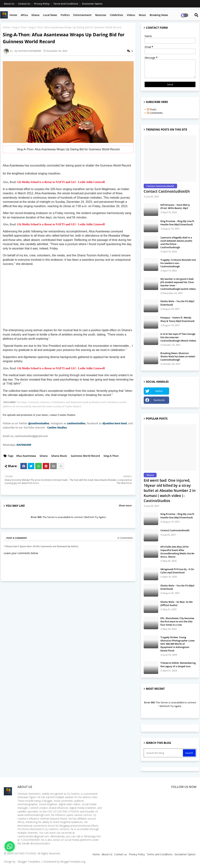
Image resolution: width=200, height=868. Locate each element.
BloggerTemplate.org (73, 862)
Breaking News (159, 15)
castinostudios (76, 423)
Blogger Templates (29, 862)
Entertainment (82, 15)
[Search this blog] (164, 753)
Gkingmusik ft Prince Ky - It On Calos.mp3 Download (177, 571)
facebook (159, 400)
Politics (65, 15)
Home (13, 15)
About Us (9, 4)
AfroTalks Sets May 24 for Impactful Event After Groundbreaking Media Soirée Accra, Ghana (177, 552)
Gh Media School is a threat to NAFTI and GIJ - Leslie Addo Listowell (61, 182)
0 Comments (125, 538)
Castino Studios (57, 428)
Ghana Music (59, 456)
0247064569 (24, 445)
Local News (50, 15)
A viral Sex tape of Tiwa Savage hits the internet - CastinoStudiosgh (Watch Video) (178, 337)
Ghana (35, 15)
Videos (131, 15)
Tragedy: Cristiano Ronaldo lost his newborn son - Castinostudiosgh (178, 263)
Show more (125, 505)
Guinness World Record (85, 456)
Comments (155, 113)
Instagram (184, 400)
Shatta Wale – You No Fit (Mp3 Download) (177, 303)
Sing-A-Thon (19, 27)
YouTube (184, 391)
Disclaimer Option (92, 4)
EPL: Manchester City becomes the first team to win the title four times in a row (177, 621)
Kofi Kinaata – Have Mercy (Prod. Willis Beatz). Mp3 (175, 206)
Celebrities (117, 15)
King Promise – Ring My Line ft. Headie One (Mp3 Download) (178, 223)
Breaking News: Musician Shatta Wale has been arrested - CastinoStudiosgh (178, 356)
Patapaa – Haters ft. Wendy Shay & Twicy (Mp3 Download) (177, 319)
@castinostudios (39, 423)
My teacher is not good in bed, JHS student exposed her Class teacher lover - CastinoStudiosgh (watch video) (178, 284)
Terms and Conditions (66, 4)
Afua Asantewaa (26, 456)
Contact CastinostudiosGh (167, 191)
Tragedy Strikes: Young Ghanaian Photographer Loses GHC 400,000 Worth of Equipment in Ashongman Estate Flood (177, 644)
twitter (159, 391)
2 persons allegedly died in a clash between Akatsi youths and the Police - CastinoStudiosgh (176, 242)
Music (142, 15)
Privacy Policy (42, 4)
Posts (152, 109)
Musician (101, 15)
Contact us (24, 4)
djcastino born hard (115, 423)
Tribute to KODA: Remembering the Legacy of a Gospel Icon (178, 664)
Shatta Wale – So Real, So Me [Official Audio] (176, 603)
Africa (24, 15)
